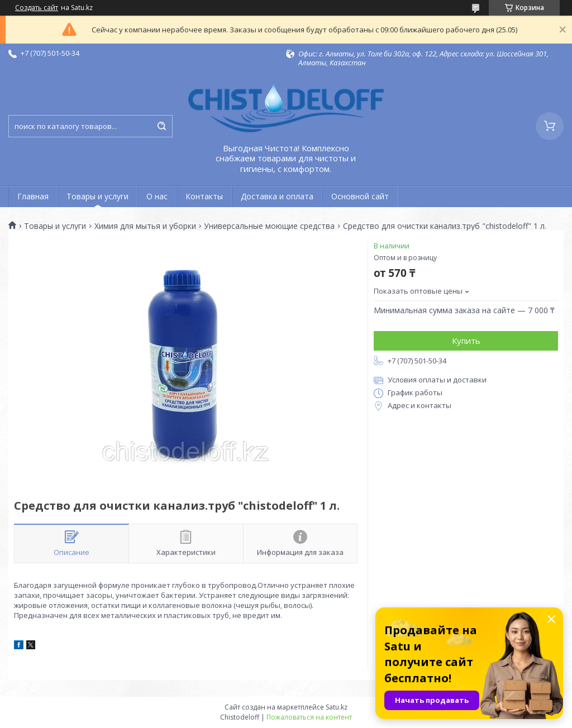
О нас (157, 196)
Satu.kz (337, 707)
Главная (33, 196)
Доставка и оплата (277, 196)
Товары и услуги (97, 196)
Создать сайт (37, 8)
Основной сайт (360, 196)
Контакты (204, 196)
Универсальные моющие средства (269, 226)
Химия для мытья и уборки (145, 226)
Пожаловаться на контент (309, 717)
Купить (466, 341)
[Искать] (161, 126)
